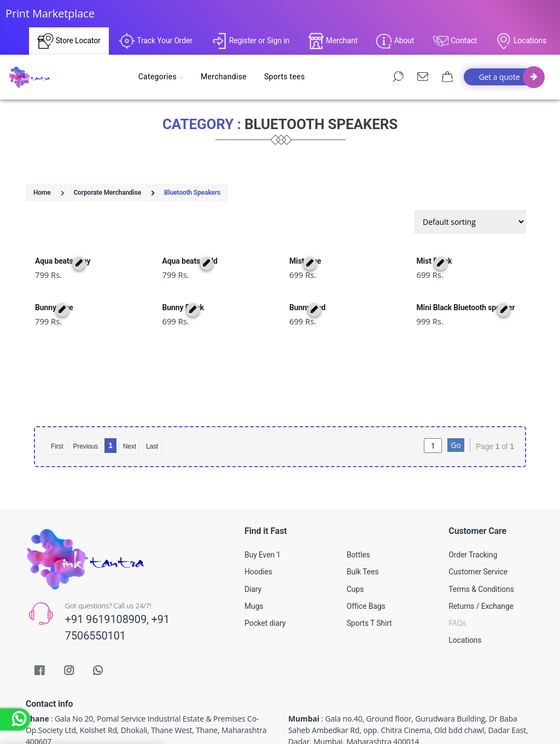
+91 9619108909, (108, 578)
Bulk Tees (363, 531)
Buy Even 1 (262, 514)
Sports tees (287, 77)
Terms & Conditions (481, 548)
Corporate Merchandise (107, 193)
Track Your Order (156, 41)
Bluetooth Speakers (192, 193)
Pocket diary (265, 582)
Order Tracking (473, 514)
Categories (163, 77)
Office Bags (366, 565)
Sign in (278, 40)
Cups (355, 548)
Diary (253, 548)
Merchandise (226, 77)
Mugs (254, 565)
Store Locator (69, 41)
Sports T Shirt (369, 582)
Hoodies (258, 531)
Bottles (358, 514)
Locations (521, 41)
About (395, 41)
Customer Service (478, 531)
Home (42, 193)
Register (239, 40)
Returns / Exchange (481, 565)
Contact (455, 41)
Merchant (333, 41)
